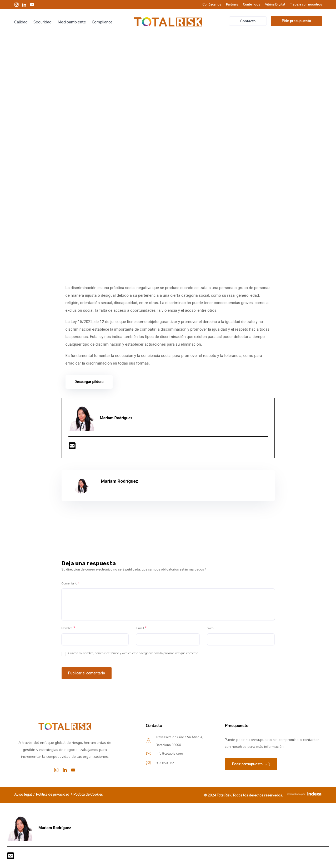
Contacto (248, 21)
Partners (232, 4)
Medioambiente (72, 22)
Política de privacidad (53, 795)
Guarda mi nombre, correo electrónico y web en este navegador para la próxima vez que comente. (134, 653)
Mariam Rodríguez (120, 481)
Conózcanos (212, 4)
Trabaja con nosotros (306, 4)
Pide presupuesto (296, 21)
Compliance (102, 22)
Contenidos (252, 4)
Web (210, 628)
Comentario (71, 583)
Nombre (67, 628)
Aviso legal (23, 795)
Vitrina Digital (275, 4)
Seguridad (42, 22)
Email (140, 628)
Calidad (21, 22)
